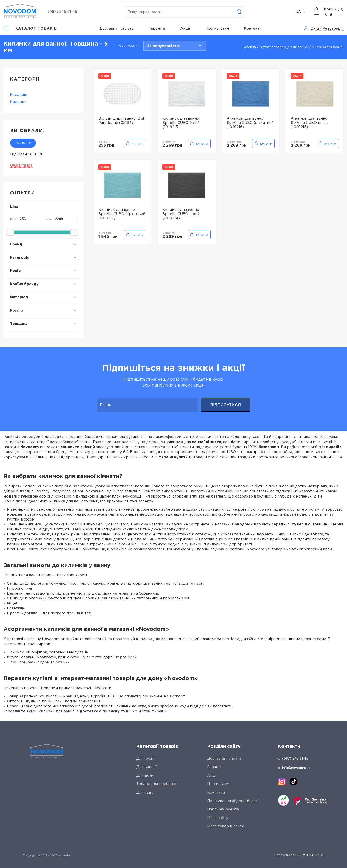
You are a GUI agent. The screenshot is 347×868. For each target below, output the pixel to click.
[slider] (10, 232)
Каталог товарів (273, 47)
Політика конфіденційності (233, 801)
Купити (138, 144)
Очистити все (21, 165)
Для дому (145, 776)
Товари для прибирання (159, 784)
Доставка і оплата (117, 29)
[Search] (239, 12)
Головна (249, 47)
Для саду (145, 793)
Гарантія (157, 29)
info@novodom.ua (294, 768)
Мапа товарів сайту (225, 826)
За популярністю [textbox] (163, 46)
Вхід (315, 29)
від (13, 219)
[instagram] (282, 782)
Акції (185, 29)
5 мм (23, 143)
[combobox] (303, 12)
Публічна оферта (223, 809)
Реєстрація (333, 29)
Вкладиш (19, 95)
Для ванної (300, 47)
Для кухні (145, 759)
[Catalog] (30, 29)
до (49, 219)
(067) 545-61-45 (62, 12)
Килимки (18, 102)
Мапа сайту (218, 818)
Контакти (253, 29)
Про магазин (217, 29)
